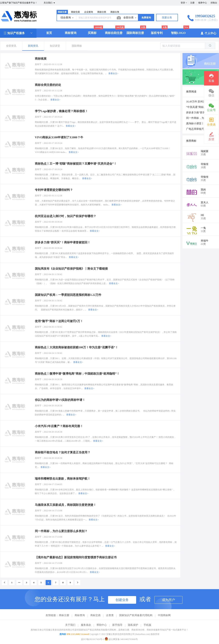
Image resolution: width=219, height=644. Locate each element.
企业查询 (89, 12)
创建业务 (122, 600)
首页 (49, 33)
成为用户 (168, 600)
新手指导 (117, 625)
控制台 (214, 3)
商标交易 (75, 12)
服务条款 (86, 625)
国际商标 (77, 46)
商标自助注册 (114, 33)
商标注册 (62, 12)
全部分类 (130, 18)
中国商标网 (164, 615)
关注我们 (50, 3)
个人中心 (208, 33)
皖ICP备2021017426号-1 (93, 639)
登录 (183, 3)
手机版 (147, 625)
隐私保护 (133, 625)
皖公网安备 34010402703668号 (121, 639)
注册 (192, 3)
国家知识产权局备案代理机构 (136, 615)
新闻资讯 (33, 46)
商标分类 (102, 12)
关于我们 (70, 625)
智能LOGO (178, 33)
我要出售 (167, 18)
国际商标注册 (135, 33)
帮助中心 (102, 625)
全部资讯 (11, 46)
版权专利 (157, 33)
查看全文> (113, 73)
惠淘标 (63, 634)
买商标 (92, 33)
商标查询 (71, 33)
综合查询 (67, 18)
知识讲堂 (55, 46)
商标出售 (115, 12)
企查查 (110, 615)
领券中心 (203, 3)
